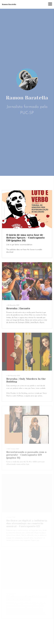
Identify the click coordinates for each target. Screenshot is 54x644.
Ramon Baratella (9, 4)
